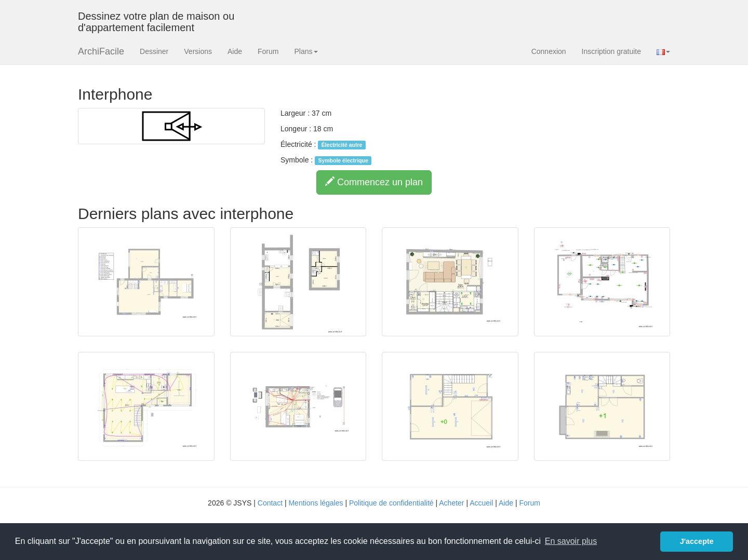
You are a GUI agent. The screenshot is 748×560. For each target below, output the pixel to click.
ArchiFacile (101, 51)
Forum (268, 51)
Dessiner (154, 51)
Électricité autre (342, 145)
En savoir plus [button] (571, 541)
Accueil (481, 503)
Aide (235, 51)
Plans (306, 51)
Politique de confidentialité (391, 503)
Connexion (549, 51)
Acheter (451, 503)
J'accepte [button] (697, 541)
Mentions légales (316, 503)
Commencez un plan (374, 182)
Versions (198, 51)
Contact (270, 503)
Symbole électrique (343, 160)
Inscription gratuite (611, 51)
